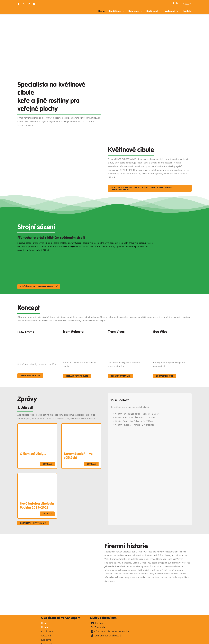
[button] (177, 3)
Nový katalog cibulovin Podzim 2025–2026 (37, 505)
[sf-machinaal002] (86, 256)
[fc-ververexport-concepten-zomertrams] (37, 337)
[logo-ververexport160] (23, 9)
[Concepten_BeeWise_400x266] (172, 336)
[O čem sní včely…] (37, 425)
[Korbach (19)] (127, 336)
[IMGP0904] (82, 336)
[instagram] (24, 4)
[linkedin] (29, 4)
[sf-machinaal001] (39, 256)
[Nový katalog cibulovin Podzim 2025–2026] (37, 475)
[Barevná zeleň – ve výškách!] (81, 425)
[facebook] (19, 4)
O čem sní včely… (33, 454)
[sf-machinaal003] (134, 256)
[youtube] (34, 4)
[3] (59, 142)
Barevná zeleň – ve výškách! (78, 456)
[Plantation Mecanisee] (150, 77)
